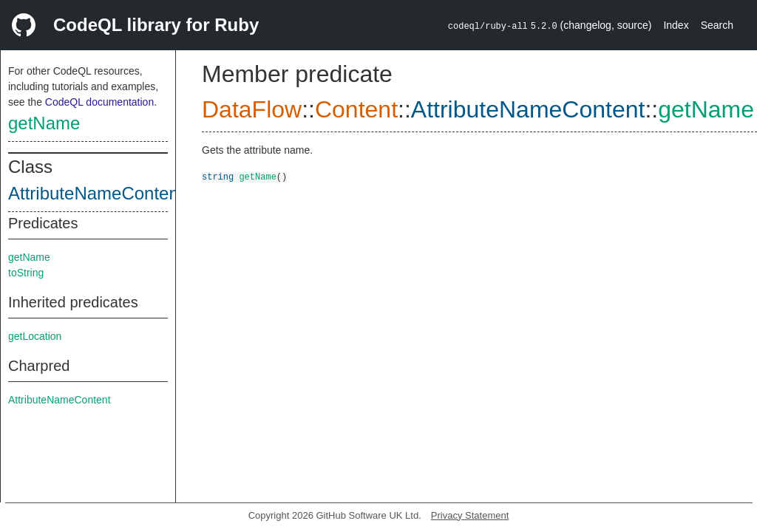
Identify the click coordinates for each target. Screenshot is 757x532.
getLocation (35, 336)
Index (676, 25)
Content (356, 109)
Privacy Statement (470, 515)
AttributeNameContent (96, 193)
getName (44, 123)
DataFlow (252, 109)
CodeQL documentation (99, 102)
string (218, 176)
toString (26, 273)
